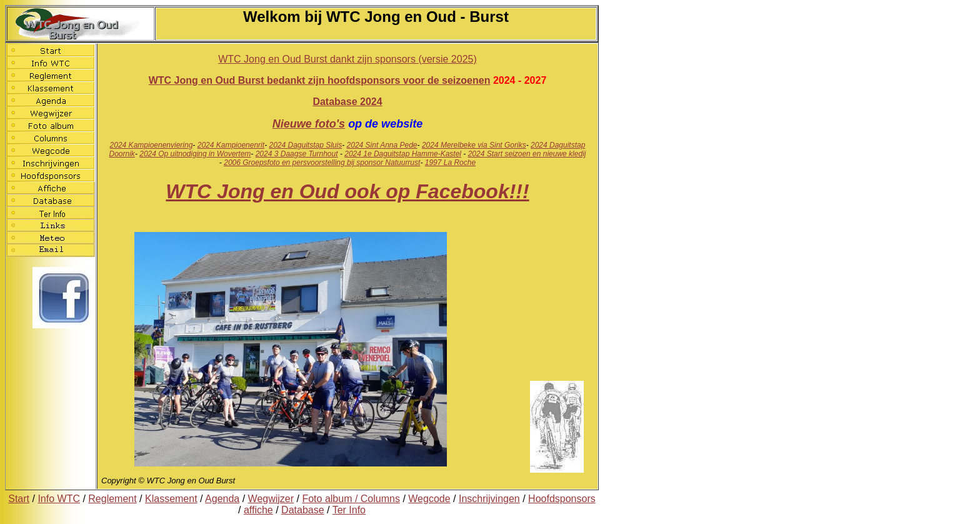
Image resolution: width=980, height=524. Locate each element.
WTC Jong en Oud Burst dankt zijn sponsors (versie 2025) (347, 59)
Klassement (171, 499)
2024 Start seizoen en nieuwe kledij (527, 154)
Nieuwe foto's (309, 124)
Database (303, 510)
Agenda (222, 499)
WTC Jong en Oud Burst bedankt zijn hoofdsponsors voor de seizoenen (320, 80)
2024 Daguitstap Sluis (305, 145)
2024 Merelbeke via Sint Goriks (474, 145)
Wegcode (429, 499)
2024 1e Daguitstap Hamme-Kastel (403, 154)
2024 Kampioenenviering (152, 145)
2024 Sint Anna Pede (382, 145)
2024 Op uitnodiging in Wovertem (195, 154)
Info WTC (59, 499)
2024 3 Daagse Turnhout (297, 154)
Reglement (112, 499)
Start (19, 499)
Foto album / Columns (351, 499)
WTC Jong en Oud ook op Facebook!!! (347, 191)
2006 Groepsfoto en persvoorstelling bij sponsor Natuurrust (322, 163)
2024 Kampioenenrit (231, 145)
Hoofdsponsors (562, 499)
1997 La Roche (450, 163)
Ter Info (349, 510)
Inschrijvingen (489, 499)
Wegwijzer (271, 499)
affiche (258, 510)
